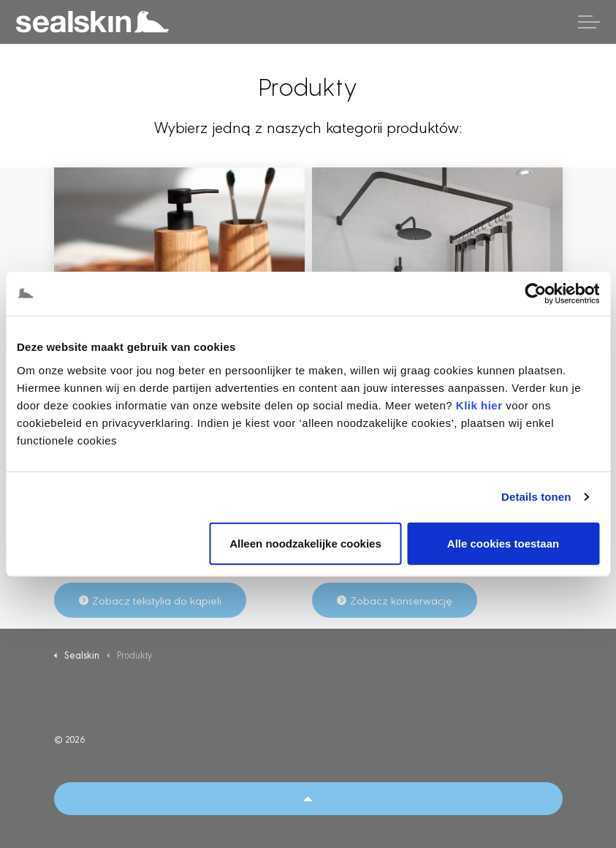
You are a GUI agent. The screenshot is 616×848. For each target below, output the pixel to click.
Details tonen (536, 497)
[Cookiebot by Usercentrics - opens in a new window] (535, 294)
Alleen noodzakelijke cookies (305, 543)
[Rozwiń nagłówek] (589, 22)
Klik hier (479, 405)
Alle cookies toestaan (503, 543)
